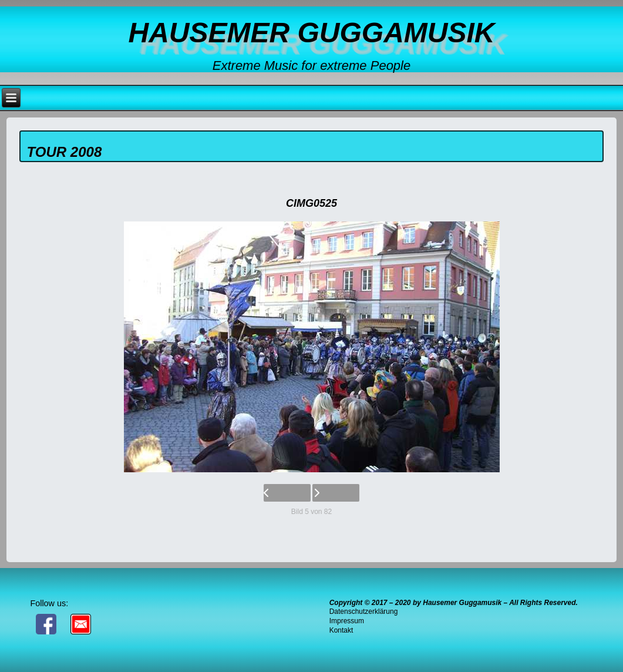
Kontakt (341, 630)
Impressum (347, 621)
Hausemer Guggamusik (311, 33)
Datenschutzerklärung (364, 611)
